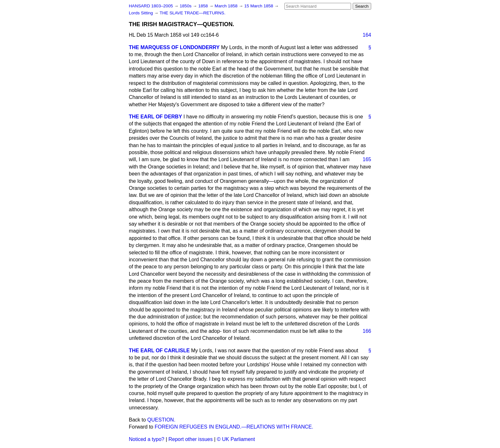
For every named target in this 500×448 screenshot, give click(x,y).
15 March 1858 (259, 6)
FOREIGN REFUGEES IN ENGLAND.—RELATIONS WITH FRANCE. (234, 427)
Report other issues (191, 439)
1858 (204, 6)
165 (367, 159)
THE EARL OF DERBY (155, 117)
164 (367, 35)
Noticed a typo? (147, 439)
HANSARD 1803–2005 (151, 6)
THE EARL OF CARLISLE (159, 351)
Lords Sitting (141, 13)
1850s (186, 6)
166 (367, 331)
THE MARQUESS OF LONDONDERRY (174, 47)
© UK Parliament (236, 439)
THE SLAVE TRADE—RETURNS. (192, 13)
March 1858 (227, 6)
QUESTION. (161, 420)
